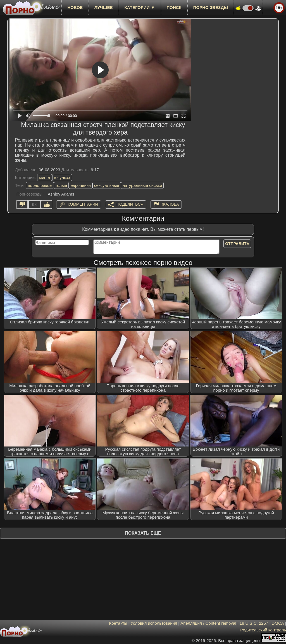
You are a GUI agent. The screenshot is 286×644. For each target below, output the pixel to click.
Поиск (174, 7)
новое (75, 7)
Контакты (118, 623)
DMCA (278, 623)
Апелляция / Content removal (208, 623)
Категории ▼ (140, 7)
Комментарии (83, 204)
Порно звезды (211, 7)
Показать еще (143, 533)
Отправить (237, 244)
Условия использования (154, 623)
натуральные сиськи (142, 185)
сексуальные (107, 185)
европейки (81, 185)
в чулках (62, 178)
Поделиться (130, 204)
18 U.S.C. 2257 (254, 623)
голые (61, 185)
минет (45, 178)
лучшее (103, 7)
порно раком (40, 185)
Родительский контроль (263, 630)
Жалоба (171, 204)
